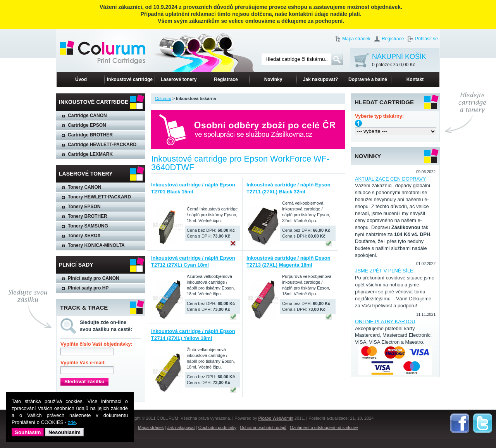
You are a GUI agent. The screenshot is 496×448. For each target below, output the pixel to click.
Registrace (393, 39)
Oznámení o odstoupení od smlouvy (324, 427)
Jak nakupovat (181, 427)
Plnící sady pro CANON (94, 278)
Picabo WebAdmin (276, 418)
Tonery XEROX (84, 236)
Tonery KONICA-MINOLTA (96, 245)
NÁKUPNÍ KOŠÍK (399, 61)
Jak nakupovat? (321, 79)
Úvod (81, 79)
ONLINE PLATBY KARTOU (385, 321)
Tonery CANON (84, 187)
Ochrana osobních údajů (263, 427)
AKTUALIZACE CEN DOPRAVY (390, 179)
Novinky (273, 79)
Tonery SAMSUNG (88, 226)
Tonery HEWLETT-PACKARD (99, 197)
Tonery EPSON (84, 207)
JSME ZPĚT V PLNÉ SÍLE (384, 271)
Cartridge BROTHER (90, 135)
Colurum (163, 98)
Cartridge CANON (87, 115)
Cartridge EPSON (87, 125)
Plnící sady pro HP (88, 288)
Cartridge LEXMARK (90, 154)
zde (72, 422)
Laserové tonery (179, 79)
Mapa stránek (356, 39)
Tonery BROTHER (88, 216)
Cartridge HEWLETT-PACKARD (102, 145)
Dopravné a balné (368, 79)
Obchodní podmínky (217, 427)
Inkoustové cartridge (130, 79)
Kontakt (415, 79)
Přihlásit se (426, 39)
